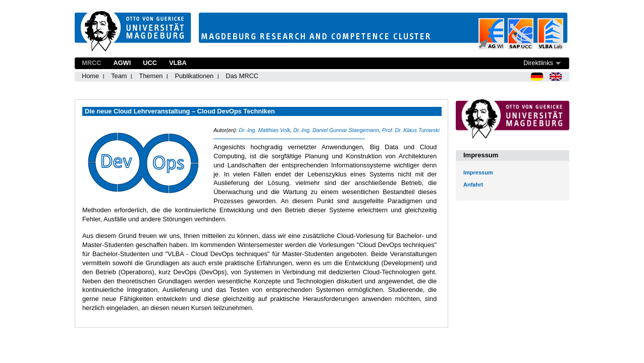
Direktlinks (538, 63)
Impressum (478, 172)
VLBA (178, 63)
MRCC (91, 63)
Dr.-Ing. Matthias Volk (264, 130)
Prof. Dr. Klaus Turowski (411, 130)
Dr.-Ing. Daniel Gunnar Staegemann (336, 130)
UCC (150, 63)
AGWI (122, 63)
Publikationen (194, 76)
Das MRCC (242, 76)
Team (119, 76)
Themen (151, 76)
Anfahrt (473, 185)
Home (90, 76)
